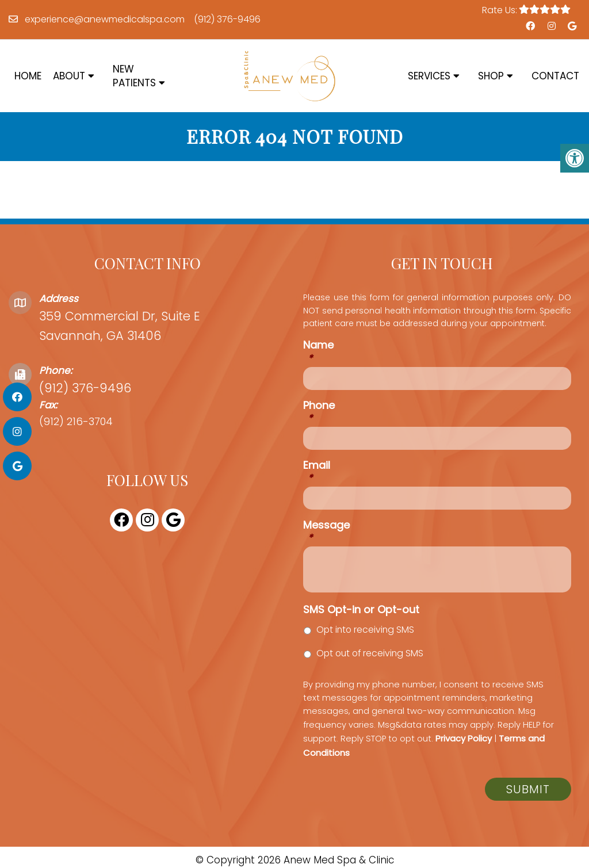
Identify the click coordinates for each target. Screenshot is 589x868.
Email (317, 471)
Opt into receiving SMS (365, 630)
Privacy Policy (464, 738)
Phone (319, 412)
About (69, 76)
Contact (555, 76)
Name (318, 351)
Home (28, 76)
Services (429, 76)
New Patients (134, 76)
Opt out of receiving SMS (370, 653)
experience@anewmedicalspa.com (105, 19)
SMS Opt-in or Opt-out (361, 609)
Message (326, 531)
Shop (491, 76)
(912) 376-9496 (227, 19)
